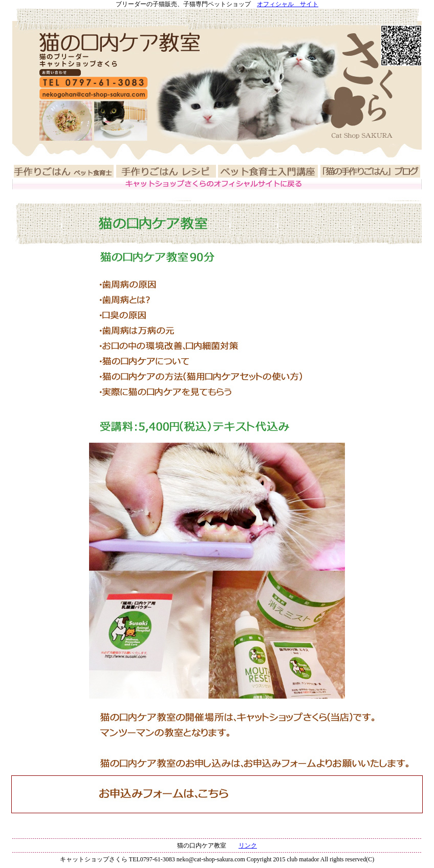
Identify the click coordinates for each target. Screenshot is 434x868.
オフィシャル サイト (288, 4)
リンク (248, 845)
